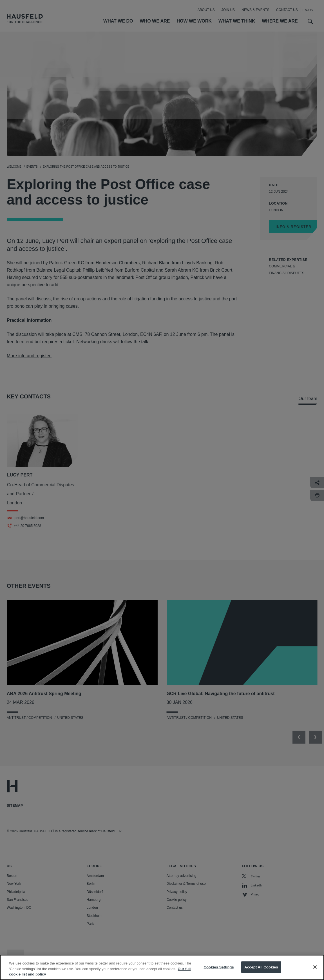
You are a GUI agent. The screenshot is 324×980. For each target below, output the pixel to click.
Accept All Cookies (261, 972)
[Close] (315, 972)
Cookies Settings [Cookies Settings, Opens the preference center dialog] (219, 972)
